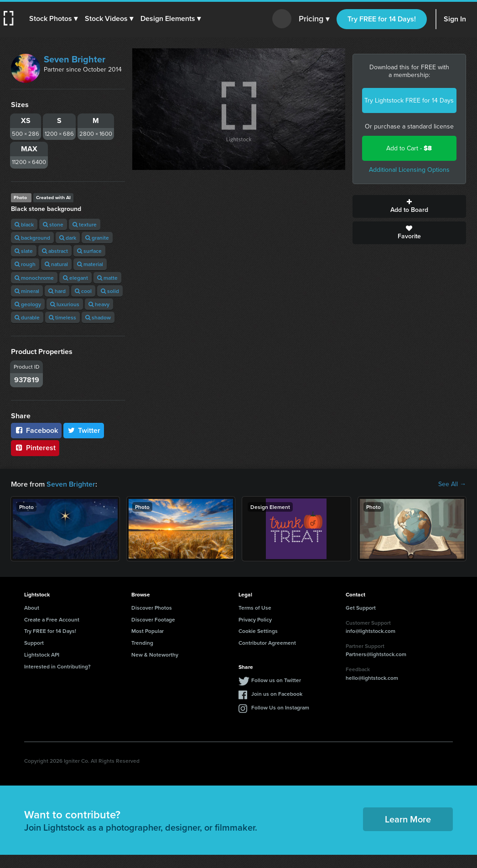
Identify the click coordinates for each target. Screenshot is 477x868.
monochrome (34, 278)
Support (34, 643)
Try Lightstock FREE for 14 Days (409, 100)
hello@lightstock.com (372, 678)
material (90, 264)
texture (85, 224)
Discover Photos (152, 608)
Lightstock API (42, 655)
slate (24, 251)
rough (25, 264)
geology (28, 304)
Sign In (455, 19)
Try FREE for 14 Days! (382, 19)
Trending (142, 643)
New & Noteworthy (155, 655)
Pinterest (35, 448)
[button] (53, 19)
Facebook (36, 430)
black (24, 224)
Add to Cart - (409, 148)
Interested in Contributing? (57, 666)
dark (68, 238)
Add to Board (410, 206)
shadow (98, 317)
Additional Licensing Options (409, 170)
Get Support (361, 608)
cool (83, 291)
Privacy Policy (255, 619)
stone (53, 224)
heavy (99, 304)
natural (56, 264)
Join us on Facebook (277, 694)
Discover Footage (153, 619)
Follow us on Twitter (276, 680)
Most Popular (148, 631)
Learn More (408, 819)
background (32, 238)
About (32, 608)
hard (57, 291)
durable (27, 317)
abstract (55, 251)
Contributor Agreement (267, 643)
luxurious (65, 304)
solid (110, 291)
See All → (452, 484)
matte (107, 278)
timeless (62, 317)
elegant (75, 278)
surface (89, 251)
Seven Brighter (75, 59)
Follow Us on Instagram (280, 707)
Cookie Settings (258, 631)
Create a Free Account (52, 619)
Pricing (314, 19)
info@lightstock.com (371, 631)
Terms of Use (255, 608)
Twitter (84, 430)
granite (97, 238)
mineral (27, 291)
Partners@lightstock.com (376, 654)
